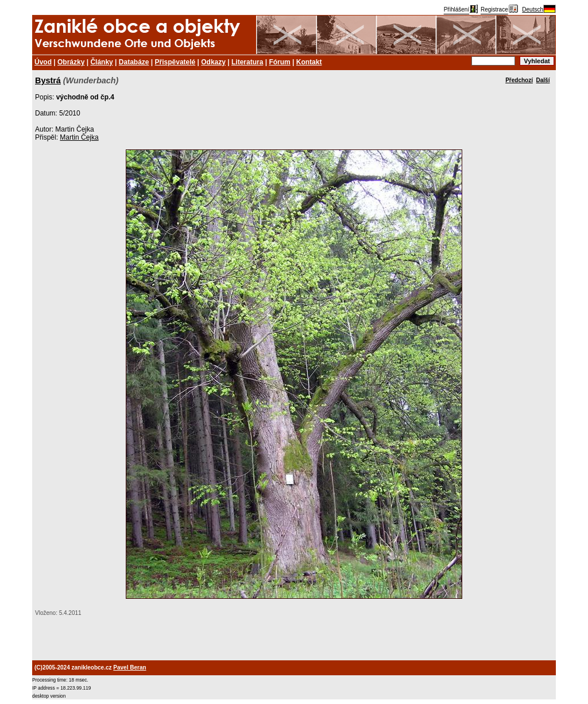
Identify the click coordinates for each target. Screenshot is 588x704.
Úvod (43, 62)
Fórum (279, 62)
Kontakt (309, 62)
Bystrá (48, 80)
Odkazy (213, 62)
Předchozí (519, 80)
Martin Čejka (79, 137)
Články (101, 62)
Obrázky (71, 62)
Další (543, 80)
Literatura (247, 62)
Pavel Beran (129, 668)
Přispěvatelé (175, 62)
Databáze (134, 62)
